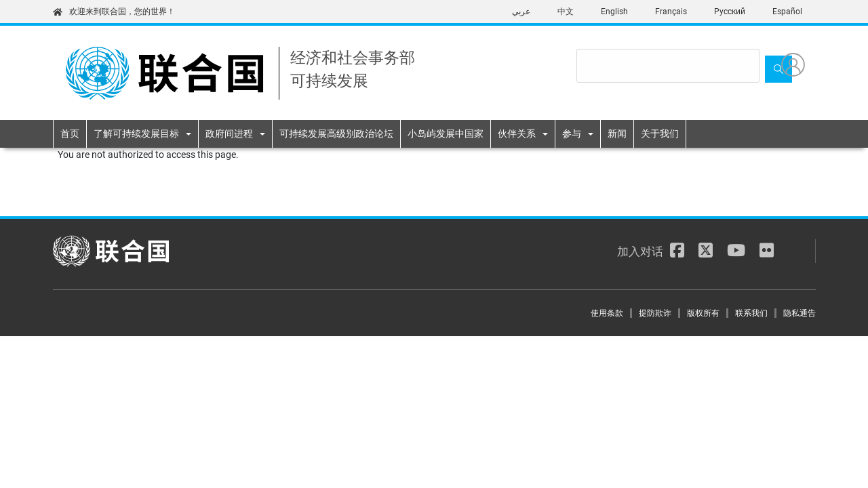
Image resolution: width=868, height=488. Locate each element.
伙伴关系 (517, 134)
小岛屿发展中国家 (446, 134)
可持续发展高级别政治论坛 (336, 134)
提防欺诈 (655, 313)
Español (787, 12)
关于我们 (660, 134)
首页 (70, 134)
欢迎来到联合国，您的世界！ (114, 12)
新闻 (617, 134)
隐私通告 (800, 313)
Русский (730, 12)
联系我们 (751, 313)
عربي (521, 12)
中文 (566, 12)
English (614, 12)
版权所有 (703, 313)
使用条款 (607, 313)
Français (671, 12)
